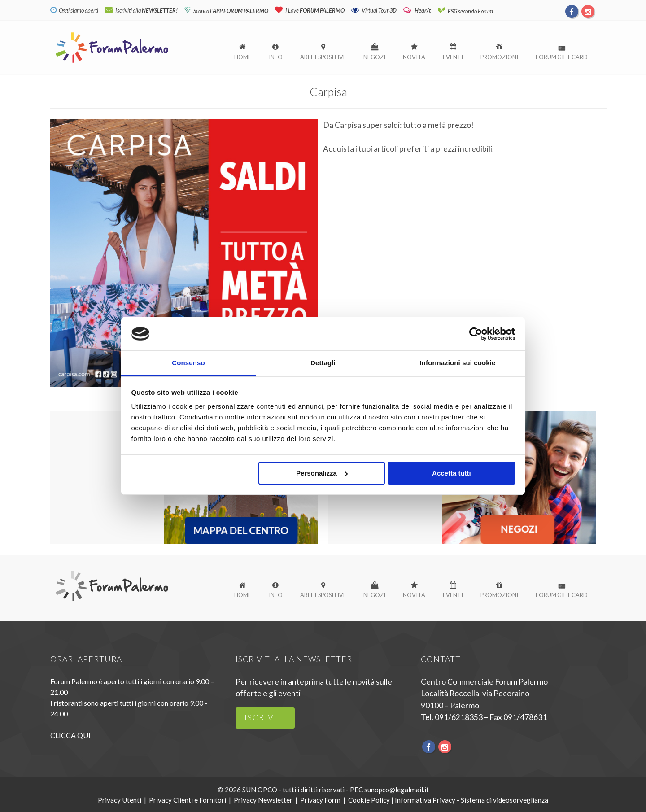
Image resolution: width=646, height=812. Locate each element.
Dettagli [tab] (323, 363)
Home (243, 57)
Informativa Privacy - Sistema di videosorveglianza (471, 800)
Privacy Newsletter (263, 800)
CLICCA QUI (70, 735)
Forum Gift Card (562, 57)
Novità (414, 57)
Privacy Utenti (120, 800)
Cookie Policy (369, 800)
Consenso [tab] (188, 363)
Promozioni (499, 57)
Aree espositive (323, 57)
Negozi (374, 57)
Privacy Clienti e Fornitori (188, 800)
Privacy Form (320, 800)
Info (276, 57)
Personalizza (322, 474)
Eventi (453, 57)
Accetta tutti (452, 474)
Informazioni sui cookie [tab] (458, 363)
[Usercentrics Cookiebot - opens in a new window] (476, 334)
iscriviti (265, 718)
